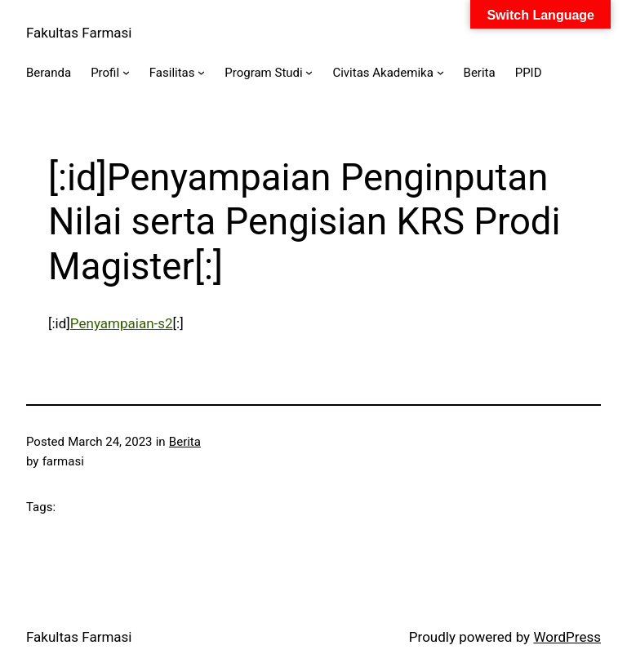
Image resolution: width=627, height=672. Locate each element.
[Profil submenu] (126, 72)
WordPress (567, 637)
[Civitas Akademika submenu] (440, 72)
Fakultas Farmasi (79, 33)
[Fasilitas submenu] (201, 72)
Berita (185, 442)
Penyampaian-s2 (122, 323)
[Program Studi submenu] (309, 72)
